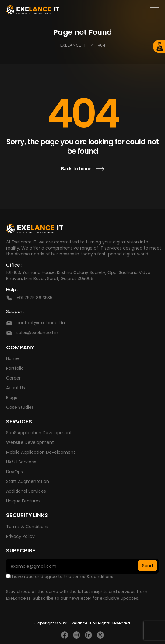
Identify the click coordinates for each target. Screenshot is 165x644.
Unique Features (23, 501)
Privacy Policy (20, 536)
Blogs (12, 398)
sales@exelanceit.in (37, 333)
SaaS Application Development (39, 433)
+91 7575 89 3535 (34, 298)
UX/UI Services (21, 462)
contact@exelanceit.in (41, 323)
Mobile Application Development (41, 452)
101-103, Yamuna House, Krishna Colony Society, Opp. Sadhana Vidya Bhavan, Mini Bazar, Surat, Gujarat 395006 (78, 275)
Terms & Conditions (27, 527)
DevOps (14, 472)
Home (12, 358)
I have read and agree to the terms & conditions (60, 577)
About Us (16, 388)
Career (13, 378)
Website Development (30, 442)
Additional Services (26, 491)
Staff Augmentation (28, 481)
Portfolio (15, 368)
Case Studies (20, 407)
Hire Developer (160, 46)
